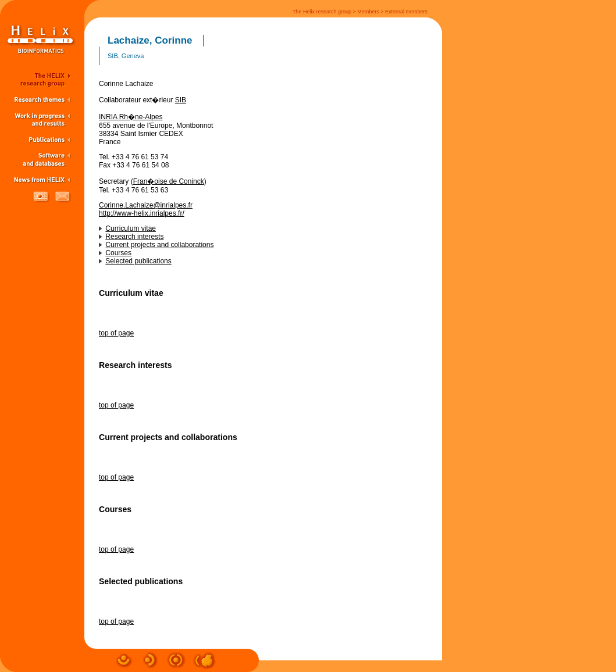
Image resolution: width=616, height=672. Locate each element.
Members (368, 12)
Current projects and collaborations (159, 245)
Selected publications (138, 261)
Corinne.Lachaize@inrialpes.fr (146, 205)
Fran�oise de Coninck (169, 181)
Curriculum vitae (131, 228)
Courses (118, 253)
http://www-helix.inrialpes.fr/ (142, 213)
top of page (116, 333)
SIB (181, 100)
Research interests (134, 237)
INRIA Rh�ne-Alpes (131, 117)
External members (406, 12)
